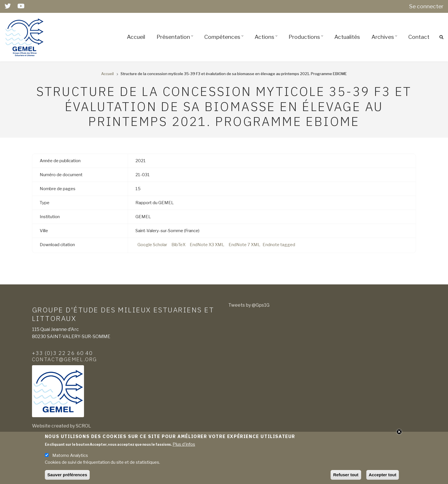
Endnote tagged (279, 245)
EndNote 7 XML (244, 245)
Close (399, 434)
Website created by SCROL (62, 426)
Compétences (225, 42)
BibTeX (178, 245)
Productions (307, 42)
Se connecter (426, 6)
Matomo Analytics (70, 458)
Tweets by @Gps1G (249, 305)
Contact (419, 37)
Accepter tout (383, 477)
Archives (385, 42)
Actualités (347, 37)
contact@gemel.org (64, 359)
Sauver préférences (67, 477)
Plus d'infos (184, 447)
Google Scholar (152, 245)
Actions (267, 42)
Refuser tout (346, 477)
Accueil (136, 37)
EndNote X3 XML (207, 245)
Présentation (176, 42)
